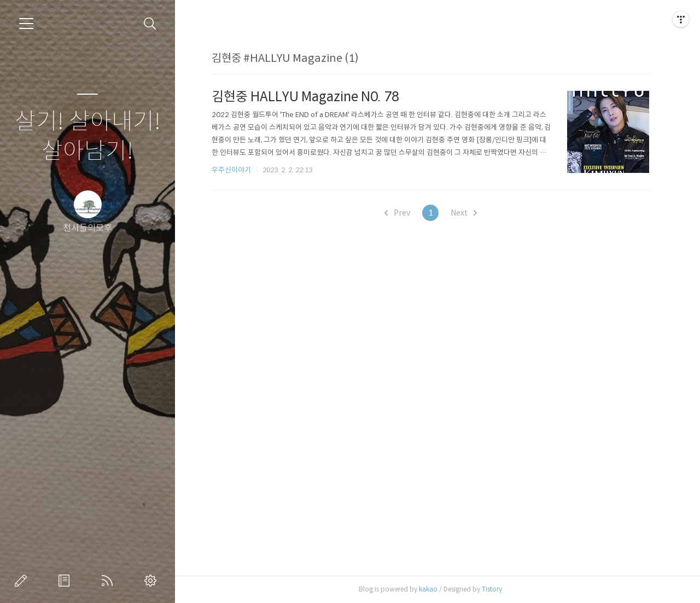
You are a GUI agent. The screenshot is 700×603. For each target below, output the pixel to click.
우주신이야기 (231, 170)
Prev (397, 213)
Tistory (492, 589)
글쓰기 (23, 581)
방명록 (66, 581)
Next (464, 213)
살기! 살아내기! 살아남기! (88, 137)
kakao (428, 589)
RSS (109, 581)
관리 (153, 581)
